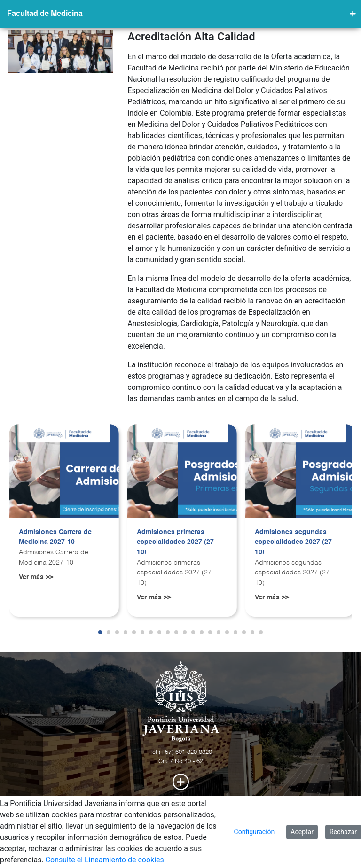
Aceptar (302, 832)
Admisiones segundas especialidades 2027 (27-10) (294, 542)
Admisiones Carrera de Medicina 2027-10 (55, 537)
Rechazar (343, 832)
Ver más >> (36, 577)
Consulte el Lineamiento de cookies (105, 860)
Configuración (255, 832)
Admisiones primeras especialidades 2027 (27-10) (177, 542)
